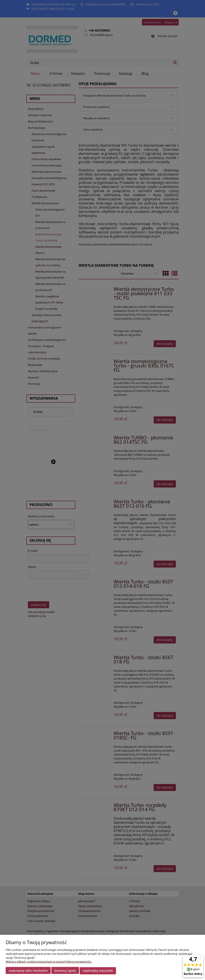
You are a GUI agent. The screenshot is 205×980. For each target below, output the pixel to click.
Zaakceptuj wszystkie (98, 971)
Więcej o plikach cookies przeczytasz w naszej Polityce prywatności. (49, 962)
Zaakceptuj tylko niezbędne (28, 971)
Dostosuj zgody (65, 971)
